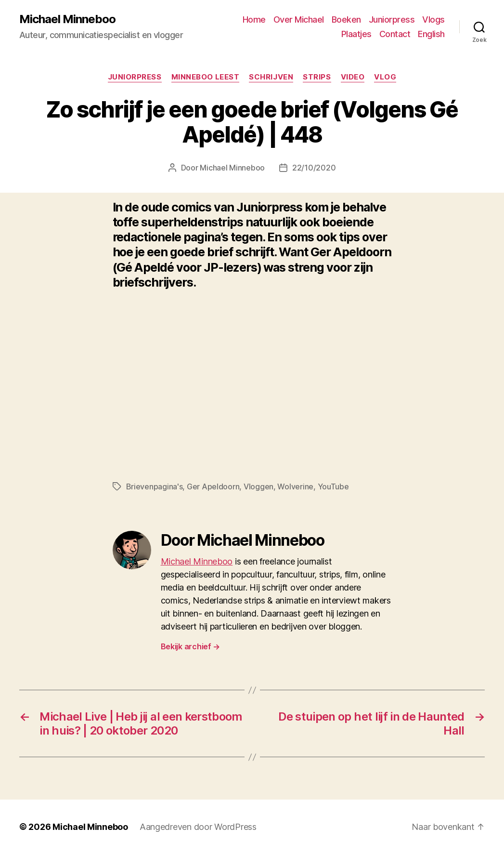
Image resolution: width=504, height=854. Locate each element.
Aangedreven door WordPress (198, 827)
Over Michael (299, 20)
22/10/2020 (314, 168)
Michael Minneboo (67, 19)
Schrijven (271, 77)
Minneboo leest (206, 77)
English (431, 34)
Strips (317, 77)
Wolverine (295, 486)
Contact (395, 34)
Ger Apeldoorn (213, 486)
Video (353, 77)
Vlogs (433, 20)
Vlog (385, 77)
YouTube (333, 486)
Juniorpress (392, 20)
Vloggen (258, 486)
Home (254, 20)
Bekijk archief (191, 646)
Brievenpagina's (155, 486)
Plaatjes (356, 34)
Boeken (346, 20)
